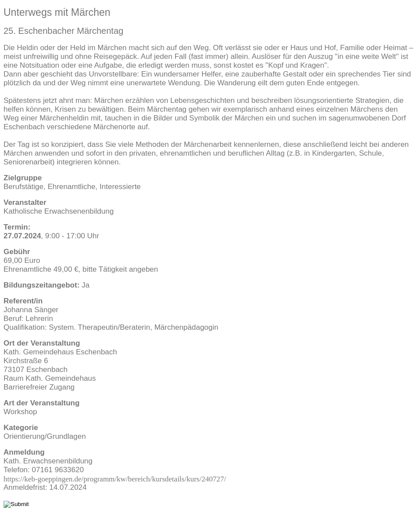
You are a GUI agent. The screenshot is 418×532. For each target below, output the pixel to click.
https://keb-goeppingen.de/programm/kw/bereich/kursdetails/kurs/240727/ (115, 479)
